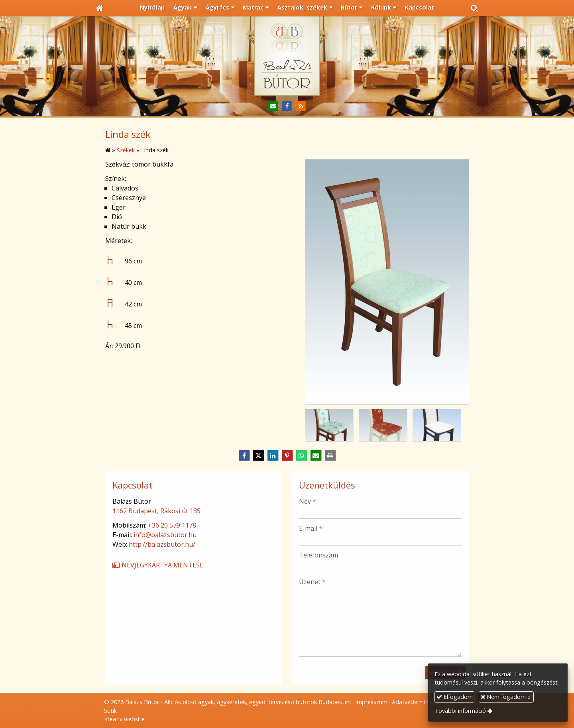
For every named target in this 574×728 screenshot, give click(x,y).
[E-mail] (273, 106)
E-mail (311, 528)
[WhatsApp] (301, 455)
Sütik (110, 711)
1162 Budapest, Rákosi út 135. (157, 511)
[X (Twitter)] (258, 455)
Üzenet (312, 582)
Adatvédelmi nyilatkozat (424, 702)
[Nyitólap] (100, 8)
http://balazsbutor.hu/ (162, 544)
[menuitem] (153, 8)
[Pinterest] (287, 455)
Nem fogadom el (506, 697)
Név (308, 501)
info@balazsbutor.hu (165, 535)
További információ (460, 711)
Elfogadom (455, 697)
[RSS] (301, 106)
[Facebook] (287, 106)
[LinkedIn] (273, 455)
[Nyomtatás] (330, 455)
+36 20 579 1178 (172, 525)
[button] (474, 8)
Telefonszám (318, 555)
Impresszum (371, 702)
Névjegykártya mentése (157, 565)
